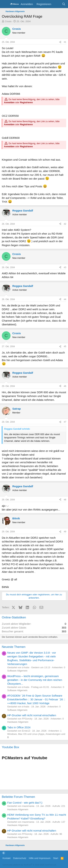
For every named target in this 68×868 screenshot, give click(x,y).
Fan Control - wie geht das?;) (25, 803)
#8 (65, 500)
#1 (65, 42)
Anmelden (9, 102)
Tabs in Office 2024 (19, 727)
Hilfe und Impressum (40, 858)
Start (56, 858)
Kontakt (7, 858)
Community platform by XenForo (30, 865)
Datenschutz (20, 858)
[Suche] (64, 4)
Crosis (8, 21)
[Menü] (5, 4)
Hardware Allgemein (18, 722)
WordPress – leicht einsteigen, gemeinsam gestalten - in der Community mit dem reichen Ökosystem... (35, 680)
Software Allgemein (17, 671)
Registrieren (26, 102)
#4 (65, 299)
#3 (65, 267)
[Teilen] (60, 42)
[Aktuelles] (56, 4)
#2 (65, 224)
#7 (65, 422)
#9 (65, 532)
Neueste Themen (14, 647)
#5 (65, 346)
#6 (65, 386)
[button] (4, 853)
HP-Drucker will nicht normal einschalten (32, 715)
